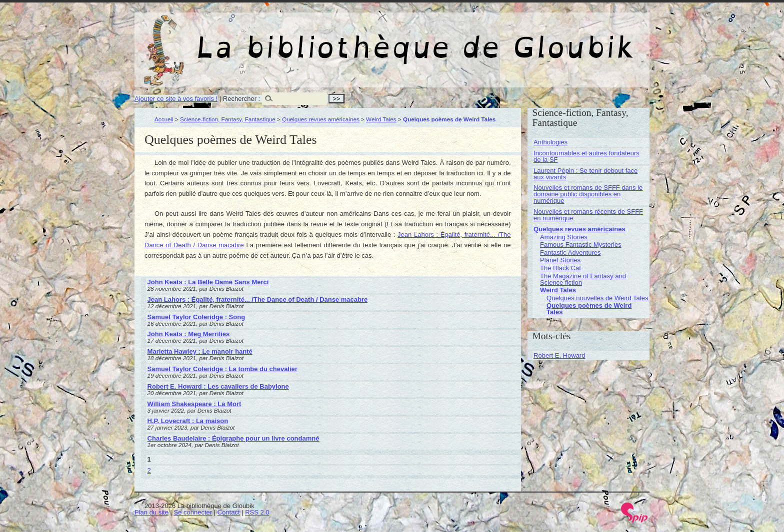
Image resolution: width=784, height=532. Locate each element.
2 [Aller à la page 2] (149, 470)
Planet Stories (560, 260)
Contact (229, 512)
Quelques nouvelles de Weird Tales (597, 298)
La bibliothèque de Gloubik (498, 39)
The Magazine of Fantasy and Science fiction (583, 279)
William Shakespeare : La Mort (194, 404)
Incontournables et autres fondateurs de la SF (586, 156)
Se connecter (193, 512)
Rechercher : (241, 99)
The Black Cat (560, 268)
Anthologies (550, 142)
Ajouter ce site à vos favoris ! (176, 99)
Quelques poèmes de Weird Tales (589, 309)
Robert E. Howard (559, 355)
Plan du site (151, 512)
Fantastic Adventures (570, 253)
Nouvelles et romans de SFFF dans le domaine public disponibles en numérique (588, 194)
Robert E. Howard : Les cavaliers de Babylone (218, 386)
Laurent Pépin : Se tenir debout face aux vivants (585, 174)
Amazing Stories (564, 237)
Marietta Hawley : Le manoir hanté (200, 351)
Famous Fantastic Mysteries (581, 245)
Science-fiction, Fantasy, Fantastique (228, 119)
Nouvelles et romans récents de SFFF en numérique (588, 215)
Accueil (164, 119)
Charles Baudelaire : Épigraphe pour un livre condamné (233, 438)
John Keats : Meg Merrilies (189, 334)
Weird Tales (381, 119)
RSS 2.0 (257, 512)
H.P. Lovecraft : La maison (188, 421)
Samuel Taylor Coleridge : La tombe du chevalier (222, 369)
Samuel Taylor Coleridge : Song (196, 317)
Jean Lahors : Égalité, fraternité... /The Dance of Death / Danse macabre (258, 299)
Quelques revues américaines (321, 119)
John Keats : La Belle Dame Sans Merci (208, 282)
